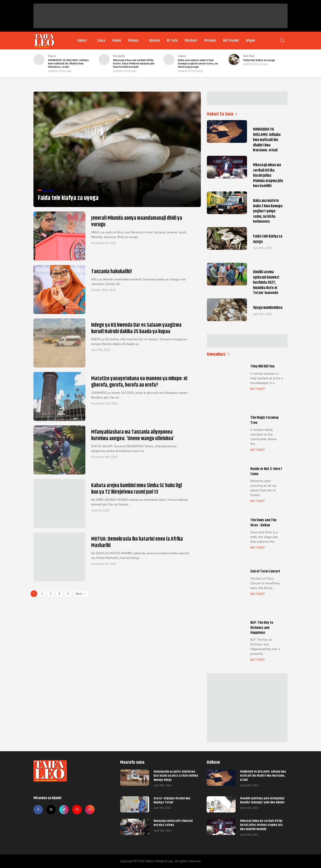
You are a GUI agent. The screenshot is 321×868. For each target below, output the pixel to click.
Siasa (101, 41)
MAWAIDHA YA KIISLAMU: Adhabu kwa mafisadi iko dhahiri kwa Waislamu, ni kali (263, 776)
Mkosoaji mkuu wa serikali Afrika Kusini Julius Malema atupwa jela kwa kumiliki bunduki (261, 825)
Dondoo (154, 41)
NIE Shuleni (231, 41)
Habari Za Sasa (222, 114)
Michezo (210, 41)
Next (81, 594)
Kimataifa (119, 56)
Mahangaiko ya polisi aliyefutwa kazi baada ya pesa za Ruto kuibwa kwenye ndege (176, 776)
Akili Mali (249, 56)
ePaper (251, 41)
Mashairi (191, 41)
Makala (135, 41)
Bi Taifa (172, 41)
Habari (84, 41)
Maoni (117, 41)
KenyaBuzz (218, 354)
